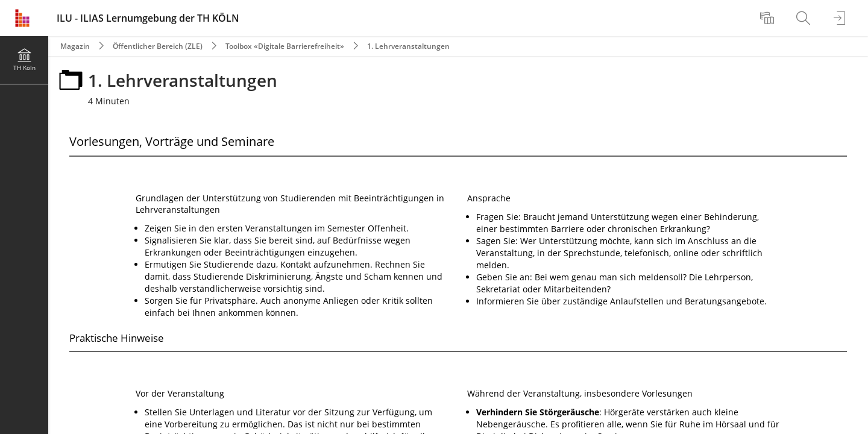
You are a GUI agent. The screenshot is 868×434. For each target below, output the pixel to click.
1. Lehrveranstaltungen (408, 46)
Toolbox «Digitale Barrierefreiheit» (285, 46)
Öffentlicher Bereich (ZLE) (158, 46)
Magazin (75, 46)
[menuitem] (769, 18)
